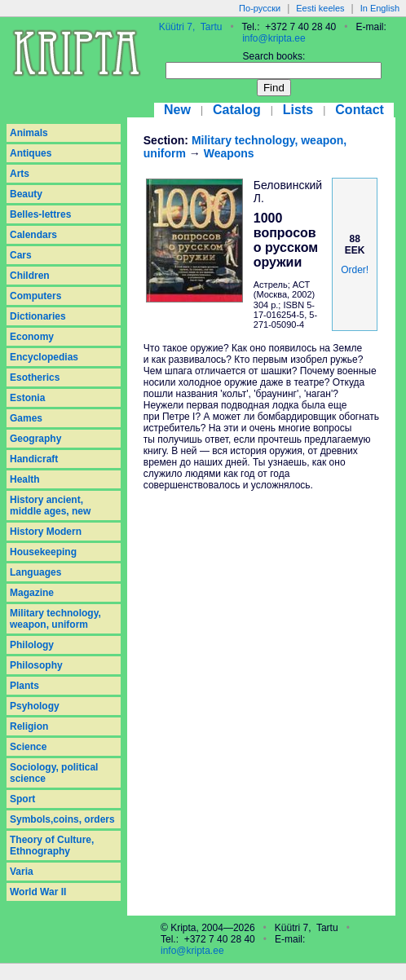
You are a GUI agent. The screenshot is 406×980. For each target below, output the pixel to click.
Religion (29, 726)
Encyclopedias (44, 357)
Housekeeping (43, 552)
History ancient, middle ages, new (50, 505)
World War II (38, 892)
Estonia (27, 398)
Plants (24, 686)
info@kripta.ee (274, 38)
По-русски (260, 8)
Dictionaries (38, 316)
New (177, 110)
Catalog (237, 110)
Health (25, 479)
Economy (32, 337)
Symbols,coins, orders (62, 819)
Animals (29, 133)
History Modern (46, 532)
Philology (32, 645)
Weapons (229, 153)
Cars (21, 255)
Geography (35, 439)
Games (26, 418)
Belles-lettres (40, 214)
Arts (20, 174)
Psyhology (35, 706)
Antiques (31, 153)
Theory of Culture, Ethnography (52, 845)
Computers (35, 296)
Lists (298, 110)
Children (30, 276)
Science (28, 747)
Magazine (32, 593)
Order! (355, 270)
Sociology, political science (54, 773)
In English (380, 8)
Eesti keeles (320, 8)
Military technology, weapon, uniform (55, 619)
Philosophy (36, 665)
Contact (360, 110)
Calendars (33, 235)
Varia (22, 872)
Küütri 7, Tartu (191, 27)
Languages (35, 572)
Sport (22, 799)
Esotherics (35, 377)
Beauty (26, 194)
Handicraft (34, 459)
